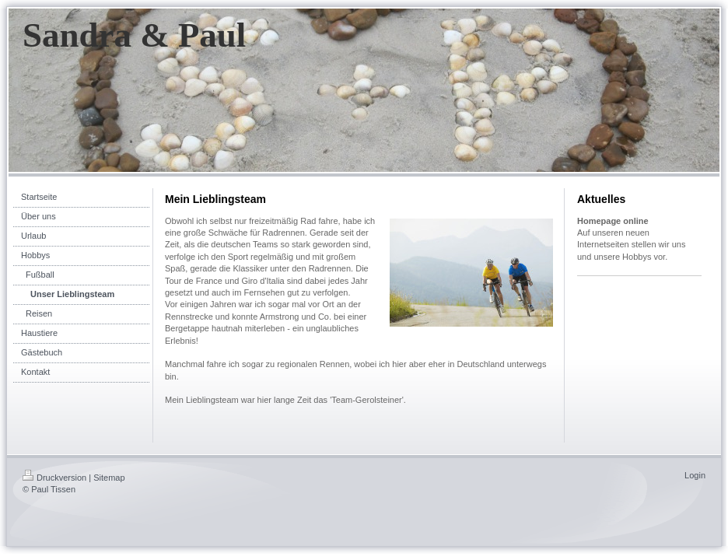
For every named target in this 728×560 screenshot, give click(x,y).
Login (695, 475)
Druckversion (54, 478)
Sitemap (109, 478)
